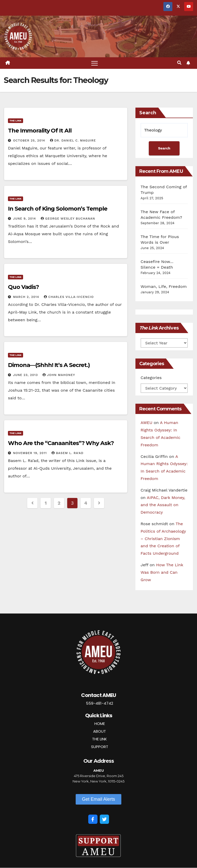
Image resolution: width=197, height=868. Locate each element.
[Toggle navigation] (95, 63)
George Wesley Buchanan (68, 219)
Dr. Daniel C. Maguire (73, 141)
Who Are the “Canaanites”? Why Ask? (61, 443)
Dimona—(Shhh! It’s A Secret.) (49, 365)
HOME (100, 724)
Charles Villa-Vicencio (69, 297)
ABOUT (100, 731)
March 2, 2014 (27, 297)
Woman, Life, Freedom (164, 286)
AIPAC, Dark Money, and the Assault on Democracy (163, 505)
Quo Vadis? (23, 287)
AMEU (146, 423)
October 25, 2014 (30, 141)
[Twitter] (104, 819)
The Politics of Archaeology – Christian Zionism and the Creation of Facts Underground (163, 539)
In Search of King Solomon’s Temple (58, 209)
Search (148, 113)
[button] (179, 63)
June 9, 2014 (25, 219)
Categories (151, 378)
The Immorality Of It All (40, 131)
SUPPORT (100, 747)
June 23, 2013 (26, 375)
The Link (16, 121)
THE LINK (100, 739)
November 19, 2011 (31, 453)
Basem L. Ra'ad (67, 453)
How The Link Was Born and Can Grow (162, 572)
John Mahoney (59, 375)
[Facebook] (93, 819)
